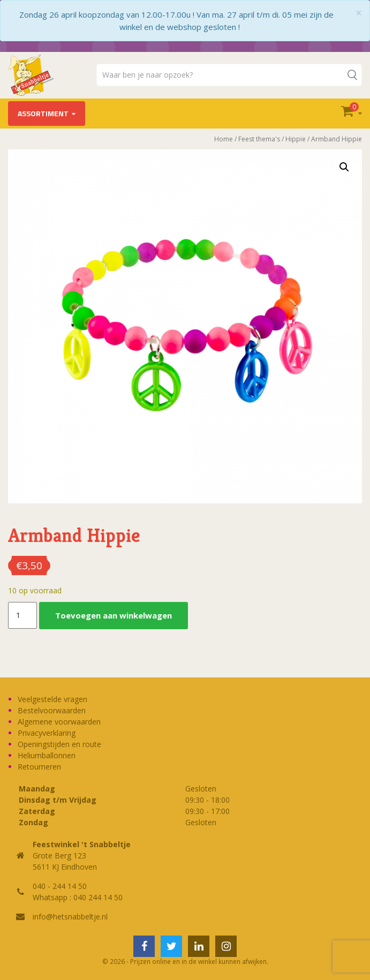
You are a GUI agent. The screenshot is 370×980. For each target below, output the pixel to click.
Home (224, 139)
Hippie (296, 139)
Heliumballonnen (47, 755)
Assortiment (43, 113)
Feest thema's (259, 139)
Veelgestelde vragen (52, 699)
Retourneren (39, 767)
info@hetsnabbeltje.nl (70, 917)
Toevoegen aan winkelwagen (114, 615)
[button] (344, 167)
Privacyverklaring (47, 733)
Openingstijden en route (59, 744)
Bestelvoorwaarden (52, 710)
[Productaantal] (22, 615)
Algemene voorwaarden (59, 722)
